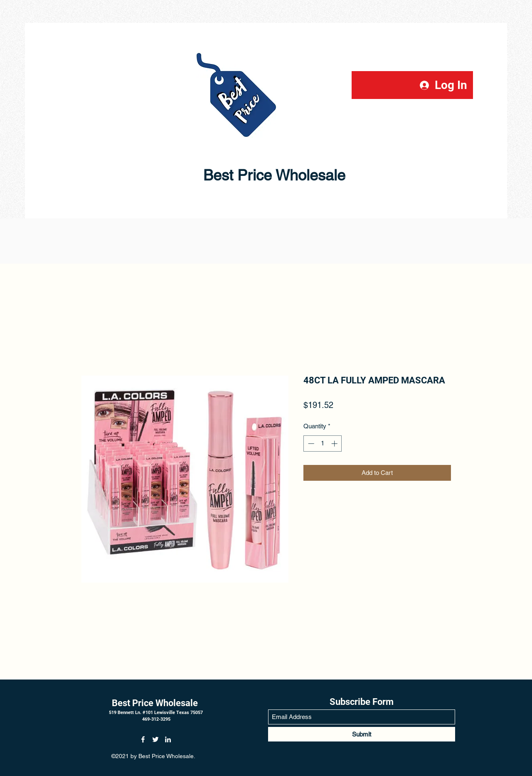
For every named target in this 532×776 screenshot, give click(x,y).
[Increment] (335, 444)
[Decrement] (310, 444)
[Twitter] (155, 739)
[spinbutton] (323, 444)
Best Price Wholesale (243, 175)
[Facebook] (143, 739)
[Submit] (362, 734)
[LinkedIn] (168, 739)
